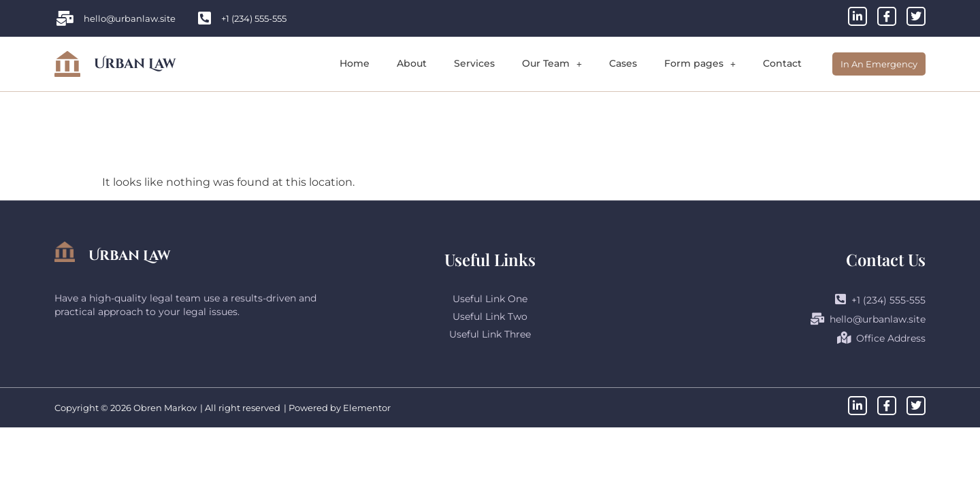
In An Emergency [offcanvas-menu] (879, 64)
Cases (623, 63)
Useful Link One (490, 298)
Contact (782, 63)
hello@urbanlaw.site (868, 319)
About (412, 63)
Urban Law (135, 64)
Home (355, 63)
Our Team (552, 63)
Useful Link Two (490, 316)
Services (474, 63)
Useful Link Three (490, 334)
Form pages (700, 63)
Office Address (881, 338)
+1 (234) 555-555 (880, 299)
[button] (552, 64)
